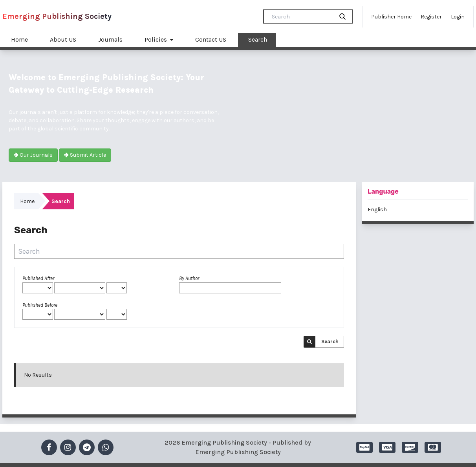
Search (258, 39)
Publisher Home (391, 17)
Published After (38, 278)
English (377, 210)
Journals (110, 39)
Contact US (211, 39)
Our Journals (33, 155)
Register (431, 17)
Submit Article (85, 155)
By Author (189, 278)
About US (63, 39)
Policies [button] (157, 39)
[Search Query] (302, 16)
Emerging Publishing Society (57, 16)
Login (458, 17)
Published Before (40, 305)
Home (19, 39)
